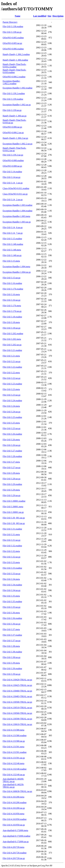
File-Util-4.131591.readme (15, 752)
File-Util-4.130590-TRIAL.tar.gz (17, 719)
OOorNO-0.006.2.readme (14, 77)
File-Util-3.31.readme (12, 529)
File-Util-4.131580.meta (14, 730)
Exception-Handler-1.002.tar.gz (17, 105)
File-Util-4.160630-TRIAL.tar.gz (17, 791)
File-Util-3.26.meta (11, 440)
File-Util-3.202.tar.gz (12, 345)
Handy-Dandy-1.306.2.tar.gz (15, 138)
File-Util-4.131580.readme (15, 735)
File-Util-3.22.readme (12, 367)
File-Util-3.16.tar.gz (12, 300)
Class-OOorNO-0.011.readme (16, 188)
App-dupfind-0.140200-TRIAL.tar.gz (13, 780)
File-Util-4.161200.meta (14, 797)
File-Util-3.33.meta (11, 562)
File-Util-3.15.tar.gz (12, 278)
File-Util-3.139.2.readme (14, 93)
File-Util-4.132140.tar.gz (14, 775)
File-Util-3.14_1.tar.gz (13, 183)
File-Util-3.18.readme (12, 317)
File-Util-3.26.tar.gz (12, 445)
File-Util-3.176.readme (13, 289)
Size (49, 16)
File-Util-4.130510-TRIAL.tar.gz (17, 708)
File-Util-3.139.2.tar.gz (13, 155)
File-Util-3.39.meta (11, 663)
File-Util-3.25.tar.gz (12, 428)
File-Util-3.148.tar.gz (12, 255)
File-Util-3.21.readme (12, 350)
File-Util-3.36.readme (12, 618)
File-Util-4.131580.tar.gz (14, 741)
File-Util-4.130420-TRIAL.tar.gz (17, 680)
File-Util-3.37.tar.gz (12, 641)
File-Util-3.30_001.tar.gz (14, 518)
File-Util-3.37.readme (12, 635)
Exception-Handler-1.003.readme (18, 205)
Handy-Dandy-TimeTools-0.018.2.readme (14, 66)
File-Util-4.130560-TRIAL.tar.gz (17, 713)
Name (18, 16)
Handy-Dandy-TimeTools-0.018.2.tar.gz (14, 149)
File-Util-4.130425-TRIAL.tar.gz (17, 685)
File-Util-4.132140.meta (14, 763)
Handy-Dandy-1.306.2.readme (16, 54)
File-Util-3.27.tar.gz (12, 467)
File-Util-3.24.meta (11, 406)
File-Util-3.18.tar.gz (12, 328)
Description (58, 16)
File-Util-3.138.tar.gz (12, 32)
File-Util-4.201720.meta (14, 847)
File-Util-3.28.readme (12, 456)
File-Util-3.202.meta (12, 339)
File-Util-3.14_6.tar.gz (13, 227)
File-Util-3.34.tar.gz (12, 590)
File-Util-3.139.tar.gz (12, 110)
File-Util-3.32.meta (11, 551)
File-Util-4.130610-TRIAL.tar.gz (17, 724)
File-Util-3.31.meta (11, 534)
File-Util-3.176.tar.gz (12, 311)
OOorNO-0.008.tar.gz (12, 166)
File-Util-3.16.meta (11, 294)
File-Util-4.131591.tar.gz (14, 758)
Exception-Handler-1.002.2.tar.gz (18, 144)
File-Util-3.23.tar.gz (12, 395)
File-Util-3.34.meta (11, 579)
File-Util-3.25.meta (11, 423)
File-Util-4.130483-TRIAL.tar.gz (17, 696)
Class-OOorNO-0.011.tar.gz (15, 194)
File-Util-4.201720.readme (15, 853)
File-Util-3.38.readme (12, 652)
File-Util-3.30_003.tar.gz (14, 523)
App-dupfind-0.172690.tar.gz (16, 842)
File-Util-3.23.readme (12, 384)
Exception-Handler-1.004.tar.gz (17, 272)
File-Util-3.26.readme (12, 434)
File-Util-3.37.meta (11, 629)
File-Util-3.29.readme (12, 484)
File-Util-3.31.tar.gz (12, 540)
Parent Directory (10, 22)
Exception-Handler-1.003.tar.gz (17, 222)
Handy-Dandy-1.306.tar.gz (15, 116)
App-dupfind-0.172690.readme (16, 836)
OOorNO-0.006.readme (13, 49)
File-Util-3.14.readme (12, 172)
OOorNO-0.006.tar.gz (12, 127)
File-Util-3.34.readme (12, 585)
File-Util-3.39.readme (12, 668)
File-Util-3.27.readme (12, 451)
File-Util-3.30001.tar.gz (13, 512)
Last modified (40, 16)
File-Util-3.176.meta (12, 306)
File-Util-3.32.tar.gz (12, 557)
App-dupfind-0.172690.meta (15, 830)
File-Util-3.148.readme (13, 244)
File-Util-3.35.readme (12, 601)
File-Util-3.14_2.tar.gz (13, 200)
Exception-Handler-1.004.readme (18, 211)
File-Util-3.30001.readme (14, 501)
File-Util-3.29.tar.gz (12, 495)
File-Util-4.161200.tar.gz (14, 808)
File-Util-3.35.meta (11, 596)
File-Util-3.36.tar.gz (12, 624)
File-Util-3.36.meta (11, 613)
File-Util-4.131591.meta (14, 747)
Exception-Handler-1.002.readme (18, 88)
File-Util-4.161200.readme (15, 802)
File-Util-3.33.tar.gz (12, 574)
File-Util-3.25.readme (12, 417)
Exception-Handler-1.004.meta (16, 267)
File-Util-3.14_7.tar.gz (13, 233)
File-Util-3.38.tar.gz (12, 657)
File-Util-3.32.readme (12, 546)
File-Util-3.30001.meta (13, 507)
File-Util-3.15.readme (12, 239)
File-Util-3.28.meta (11, 473)
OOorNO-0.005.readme (13, 38)
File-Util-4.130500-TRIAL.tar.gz (17, 702)
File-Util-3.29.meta (11, 490)
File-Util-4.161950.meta (14, 814)
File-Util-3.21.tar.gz (12, 361)
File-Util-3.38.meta (11, 646)
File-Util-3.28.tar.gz (12, 479)
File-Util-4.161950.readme (15, 819)
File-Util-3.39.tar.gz (12, 674)
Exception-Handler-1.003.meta (16, 216)
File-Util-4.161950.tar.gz (14, 825)
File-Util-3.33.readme (12, 568)
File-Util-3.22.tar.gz (12, 378)
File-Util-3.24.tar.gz (12, 412)
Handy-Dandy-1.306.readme (15, 60)
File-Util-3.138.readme (13, 26)
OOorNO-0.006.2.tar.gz (13, 133)
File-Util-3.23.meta (11, 389)
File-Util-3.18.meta (11, 322)
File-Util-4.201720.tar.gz (14, 858)
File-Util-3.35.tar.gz (12, 607)
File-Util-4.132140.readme (15, 769)
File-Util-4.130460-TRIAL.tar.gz (17, 691)
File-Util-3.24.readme (12, 401)
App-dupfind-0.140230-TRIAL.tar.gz (13, 786)
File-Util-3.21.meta (11, 356)
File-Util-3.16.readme (12, 283)
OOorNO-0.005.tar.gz (12, 43)
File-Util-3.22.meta (11, 373)
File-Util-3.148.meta (12, 250)
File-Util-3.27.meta (11, 462)
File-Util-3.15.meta (11, 261)
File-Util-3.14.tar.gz (12, 177)
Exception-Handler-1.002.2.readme (11, 82)
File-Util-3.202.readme (13, 334)
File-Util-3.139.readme (13, 99)
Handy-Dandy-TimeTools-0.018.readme (14, 71)
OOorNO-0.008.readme (13, 160)
